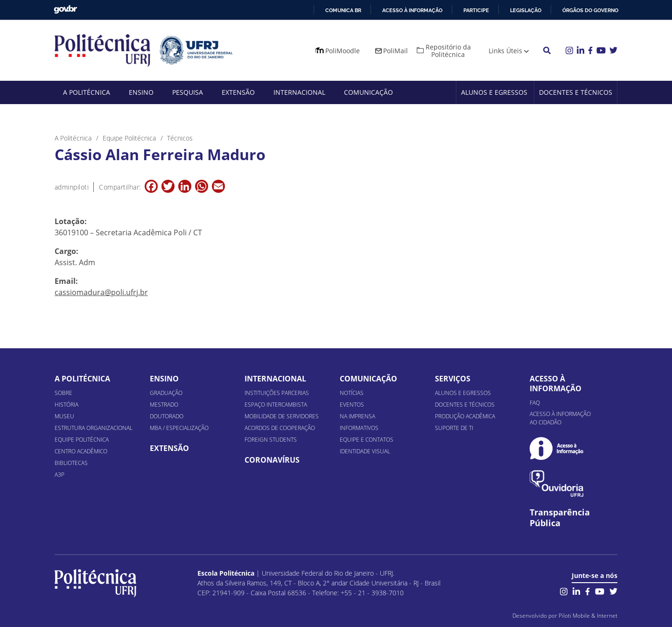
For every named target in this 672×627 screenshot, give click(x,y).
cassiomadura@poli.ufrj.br (101, 292)
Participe (476, 10)
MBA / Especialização (179, 428)
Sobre (63, 393)
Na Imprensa (357, 416)
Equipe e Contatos (367, 440)
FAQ (535, 403)
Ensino (141, 92)
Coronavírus (272, 460)
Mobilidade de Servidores (282, 416)
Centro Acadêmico (81, 451)
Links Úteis (505, 51)
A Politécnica (87, 92)
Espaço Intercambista (276, 405)
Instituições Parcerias (277, 393)
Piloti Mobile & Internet (588, 616)
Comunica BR (343, 10)
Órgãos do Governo (590, 10)
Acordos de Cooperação (280, 428)
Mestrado (164, 405)
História (66, 405)
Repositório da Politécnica (448, 51)
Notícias (352, 393)
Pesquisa (188, 92)
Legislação (526, 10)
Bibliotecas (71, 463)
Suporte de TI (454, 428)
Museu (64, 416)
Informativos (359, 428)
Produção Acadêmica (465, 416)
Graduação (166, 393)
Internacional (299, 92)
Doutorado (167, 416)
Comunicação (368, 92)
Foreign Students (271, 440)
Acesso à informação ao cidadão (560, 418)
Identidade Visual (365, 451)
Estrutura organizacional (94, 428)
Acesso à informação (412, 10)
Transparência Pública (560, 518)
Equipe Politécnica (82, 440)
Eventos (352, 405)
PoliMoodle (343, 51)
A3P (59, 475)
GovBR (65, 10)
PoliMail (395, 51)
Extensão (238, 92)
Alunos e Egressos (494, 92)
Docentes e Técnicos (576, 92)
